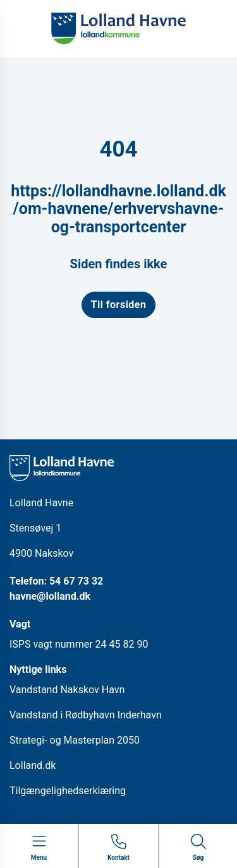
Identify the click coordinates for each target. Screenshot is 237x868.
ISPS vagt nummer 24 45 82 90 (79, 644)
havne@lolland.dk (50, 596)
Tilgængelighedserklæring (68, 791)
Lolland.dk (33, 765)
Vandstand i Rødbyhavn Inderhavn (86, 715)
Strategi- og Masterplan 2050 (75, 740)
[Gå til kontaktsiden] (118, 848)
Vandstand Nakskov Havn (67, 690)
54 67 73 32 (76, 581)
